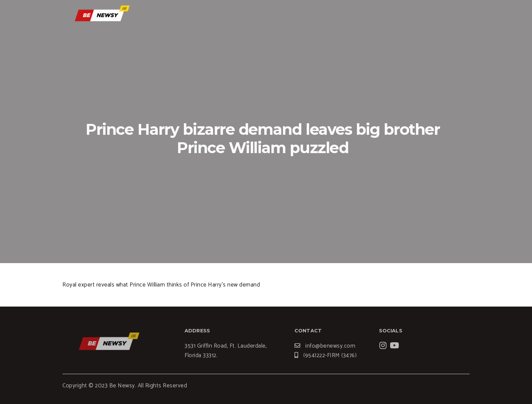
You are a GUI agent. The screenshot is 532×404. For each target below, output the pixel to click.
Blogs (369, 15)
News (397, 15)
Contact (429, 15)
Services (337, 15)
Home (304, 15)
